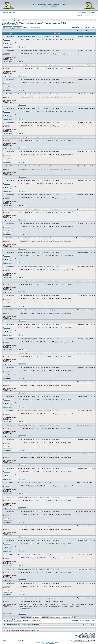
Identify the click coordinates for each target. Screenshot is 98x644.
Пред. (78, 28)
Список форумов (7, 20)
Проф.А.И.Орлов (13, 24)
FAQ (79, 13)
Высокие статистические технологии (49, 4)
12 (84, 28)
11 (82, 28)
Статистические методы (33, 20)
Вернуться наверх (7, 47)
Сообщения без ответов (8, 18)
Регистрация (11, 13)
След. (94, 28)
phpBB (43, 642)
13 (85, 28)
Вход (4, 13)
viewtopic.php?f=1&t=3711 (26, 608)
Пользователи (91, 13)
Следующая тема (91, 31)
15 (88, 28)
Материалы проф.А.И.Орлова (19, 20)
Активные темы (19, 18)
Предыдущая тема (82, 31)
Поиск (84, 13)
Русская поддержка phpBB (49, 643)
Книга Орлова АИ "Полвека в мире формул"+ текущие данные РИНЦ (34, 23)
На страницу (73, 28)
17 (92, 28)
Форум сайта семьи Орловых (49, 6)
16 (90, 28)
